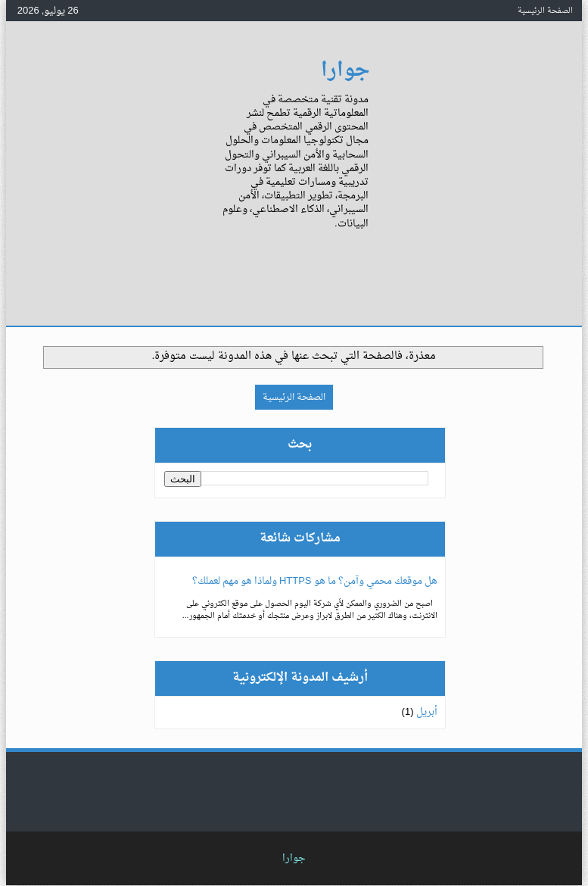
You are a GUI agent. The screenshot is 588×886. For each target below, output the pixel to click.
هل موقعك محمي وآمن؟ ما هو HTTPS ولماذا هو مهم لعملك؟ (315, 581)
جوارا (345, 71)
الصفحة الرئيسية (545, 11)
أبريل (427, 712)
